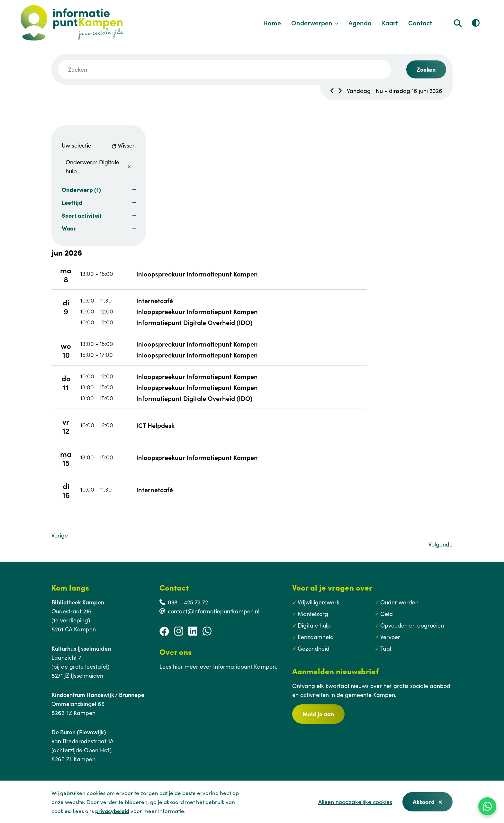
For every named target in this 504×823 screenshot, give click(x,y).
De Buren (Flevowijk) (79, 732)
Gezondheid (314, 648)
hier (178, 666)
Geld (387, 614)
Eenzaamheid (316, 637)
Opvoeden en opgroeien (412, 625)
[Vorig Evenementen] (332, 91)
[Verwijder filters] (129, 167)
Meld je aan (318, 714)
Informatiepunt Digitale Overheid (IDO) (194, 322)
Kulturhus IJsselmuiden (81, 648)
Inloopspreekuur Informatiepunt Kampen (197, 274)
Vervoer (390, 637)
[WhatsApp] (487, 806)
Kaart (390, 23)
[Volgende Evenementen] (340, 91)
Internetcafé (155, 300)
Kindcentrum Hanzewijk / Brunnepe (98, 695)
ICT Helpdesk (155, 425)
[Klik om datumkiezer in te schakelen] (409, 91)
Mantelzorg (313, 614)
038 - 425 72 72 (188, 602)
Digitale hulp (314, 625)
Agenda (360, 23)
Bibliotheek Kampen (78, 602)
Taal (386, 648)
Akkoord (428, 802)
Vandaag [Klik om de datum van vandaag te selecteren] (359, 90)
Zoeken (426, 69)
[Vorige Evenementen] (60, 535)
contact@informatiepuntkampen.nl (214, 611)
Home (272, 23)
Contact (420, 23)
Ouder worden (399, 602)
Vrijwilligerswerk (319, 602)
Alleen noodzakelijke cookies (355, 802)
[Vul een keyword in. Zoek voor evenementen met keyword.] (224, 69)
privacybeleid (112, 811)
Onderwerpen (315, 23)
